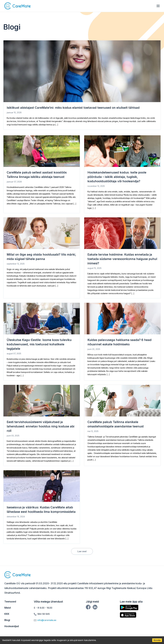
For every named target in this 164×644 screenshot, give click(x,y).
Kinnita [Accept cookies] (157, 640)
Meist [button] (8, 608)
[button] (18, 6)
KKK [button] (7, 614)
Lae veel (82, 551)
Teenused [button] (10, 602)
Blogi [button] (7, 620)
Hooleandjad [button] (12, 626)
